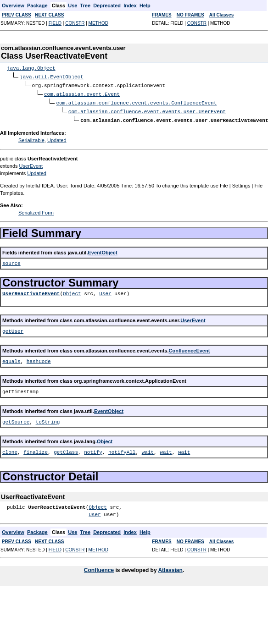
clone (10, 449)
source (11, 261)
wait (148, 449)
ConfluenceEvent (190, 348)
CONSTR (75, 23)
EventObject (102, 250)
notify (93, 449)
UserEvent (31, 163)
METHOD (98, 23)
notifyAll (122, 449)
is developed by (136, 567)
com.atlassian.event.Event (82, 93)
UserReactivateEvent (31, 291)
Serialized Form (36, 210)
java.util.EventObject (52, 76)
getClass (66, 449)
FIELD (55, 23)
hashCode (39, 359)
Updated (57, 138)
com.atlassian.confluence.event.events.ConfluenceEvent (136, 101)
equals (11, 359)
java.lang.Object (31, 68)
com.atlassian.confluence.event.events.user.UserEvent (147, 109)
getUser (13, 328)
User (105, 291)
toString (48, 419)
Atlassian (170, 567)
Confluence (99, 567)
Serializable (31, 138)
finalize (36, 449)
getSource (16, 419)
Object (72, 291)
